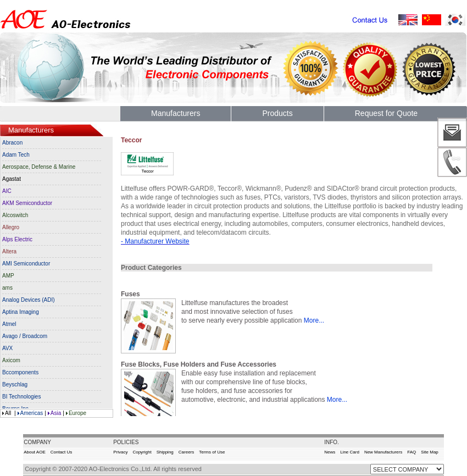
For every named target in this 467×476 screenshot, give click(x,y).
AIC (7, 191)
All (8, 413)
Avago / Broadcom (25, 336)
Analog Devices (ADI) (29, 300)
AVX (7, 348)
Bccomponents (20, 372)
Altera (9, 251)
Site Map (430, 452)
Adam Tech (16, 155)
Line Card (350, 452)
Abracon (12, 143)
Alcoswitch (15, 215)
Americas (32, 413)
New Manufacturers (383, 452)
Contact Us (62, 452)
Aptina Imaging (21, 312)
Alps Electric (17, 239)
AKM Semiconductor (27, 203)
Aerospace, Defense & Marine (39, 167)
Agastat (12, 179)
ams (7, 288)
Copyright (142, 452)
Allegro (11, 227)
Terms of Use (212, 452)
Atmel (9, 324)
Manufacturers (176, 113)
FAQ (412, 452)
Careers (186, 452)
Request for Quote (386, 113)
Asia (56, 413)
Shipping (165, 452)
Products (277, 113)
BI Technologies (21, 397)
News (330, 452)
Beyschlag (15, 384)
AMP (8, 276)
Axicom (11, 360)
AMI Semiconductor (26, 264)
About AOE (35, 452)
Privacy (120, 452)
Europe (77, 413)
